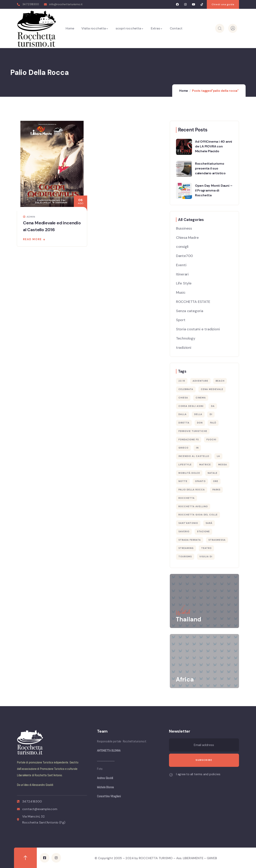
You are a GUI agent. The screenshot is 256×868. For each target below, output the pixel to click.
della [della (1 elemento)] (198, 414)
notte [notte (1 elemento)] (183, 481)
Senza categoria (190, 311)
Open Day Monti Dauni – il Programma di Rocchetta (214, 190)
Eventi (181, 265)
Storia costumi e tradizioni (198, 329)
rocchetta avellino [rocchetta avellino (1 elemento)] (193, 506)
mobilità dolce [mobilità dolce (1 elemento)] (189, 473)
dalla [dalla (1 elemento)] (182, 414)
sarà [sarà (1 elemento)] (209, 523)
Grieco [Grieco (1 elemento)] (183, 448)
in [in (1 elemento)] (197, 448)
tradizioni (184, 348)
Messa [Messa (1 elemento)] (223, 465)
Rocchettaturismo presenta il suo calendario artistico (210, 168)
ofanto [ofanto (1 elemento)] (200, 481)
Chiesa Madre (187, 238)
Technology (186, 338)
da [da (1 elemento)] (213, 406)
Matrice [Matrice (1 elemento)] (205, 465)
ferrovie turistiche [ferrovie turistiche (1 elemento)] (193, 431)
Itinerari (182, 274)
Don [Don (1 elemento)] (200, 423)
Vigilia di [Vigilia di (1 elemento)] (206, 556)
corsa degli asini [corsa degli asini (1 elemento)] (191, 406)
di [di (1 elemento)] (211, 414)
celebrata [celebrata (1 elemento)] (186, 389)
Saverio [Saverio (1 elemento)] (184, 531)
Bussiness (184, 228)
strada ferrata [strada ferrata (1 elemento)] (190, 540)
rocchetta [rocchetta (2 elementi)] (186, 498)
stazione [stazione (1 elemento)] (203, 531)
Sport (181, 320)
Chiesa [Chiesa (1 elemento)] (183, 398)
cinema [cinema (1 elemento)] (201, 398)
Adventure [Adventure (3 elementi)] (200, 381)
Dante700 (184, 256)
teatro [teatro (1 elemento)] (206, 548)
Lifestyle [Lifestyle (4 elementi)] (185, 465)
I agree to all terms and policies (198, 774)
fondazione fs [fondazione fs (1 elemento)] (189, 440)
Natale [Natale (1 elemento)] (212, 473)
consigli (182, 247)
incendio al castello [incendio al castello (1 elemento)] (194, 456)
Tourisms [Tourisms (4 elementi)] (185, 556)
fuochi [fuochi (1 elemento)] (211, 440)
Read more (32, 239)
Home (184, 91)
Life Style (184, 283)
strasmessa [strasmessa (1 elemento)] (217, 540)
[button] (223, 4)
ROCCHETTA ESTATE (193, 302)
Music (181, 292)
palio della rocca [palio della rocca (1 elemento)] (192, 490)
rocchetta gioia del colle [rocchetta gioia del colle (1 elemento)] (198, 515)
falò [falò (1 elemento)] (213, 423)
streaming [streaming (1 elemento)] (186, 548)
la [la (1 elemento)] (218, 456)
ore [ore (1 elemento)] (216, 481)
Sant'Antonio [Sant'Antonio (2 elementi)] (188, 523)
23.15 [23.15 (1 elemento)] (182, 381)
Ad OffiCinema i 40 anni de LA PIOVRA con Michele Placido (213, 146)
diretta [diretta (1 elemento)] (184, 423)
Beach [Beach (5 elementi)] (220, 381)
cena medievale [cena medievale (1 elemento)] (212, 389)
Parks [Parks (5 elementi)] (216, 490)
